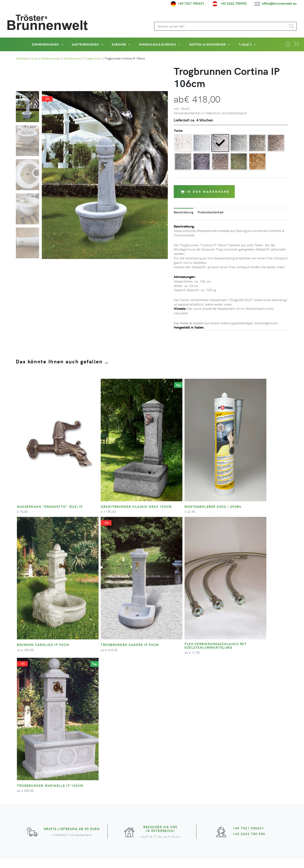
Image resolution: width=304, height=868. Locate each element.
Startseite (22, 58)
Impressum (250, 861)
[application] (68, 44)
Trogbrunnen (93, 58)
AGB (195, 861)
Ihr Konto (169, 776)
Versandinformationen (178, 786)
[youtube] (134, 804)
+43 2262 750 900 (249, 651)
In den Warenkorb (205, 192)
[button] (54, 44)
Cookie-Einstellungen (274, 861)
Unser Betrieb (122, 781)
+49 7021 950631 (249, 646)
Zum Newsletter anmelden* (235, 791)
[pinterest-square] (148, 804)
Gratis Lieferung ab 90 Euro (72, 646)
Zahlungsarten (172, 792)
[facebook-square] (119, 804)
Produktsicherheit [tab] (211, 212)
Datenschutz (209, 861)
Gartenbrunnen (51, 58)
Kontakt (168, 781)
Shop (34, 58)
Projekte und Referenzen (130, 786)
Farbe (178, 130)
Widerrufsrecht (230, 861)
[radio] (183, 143)
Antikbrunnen (73, 58)
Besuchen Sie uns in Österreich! (160, 646)
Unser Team (121, 776)
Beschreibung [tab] (184, 212)
